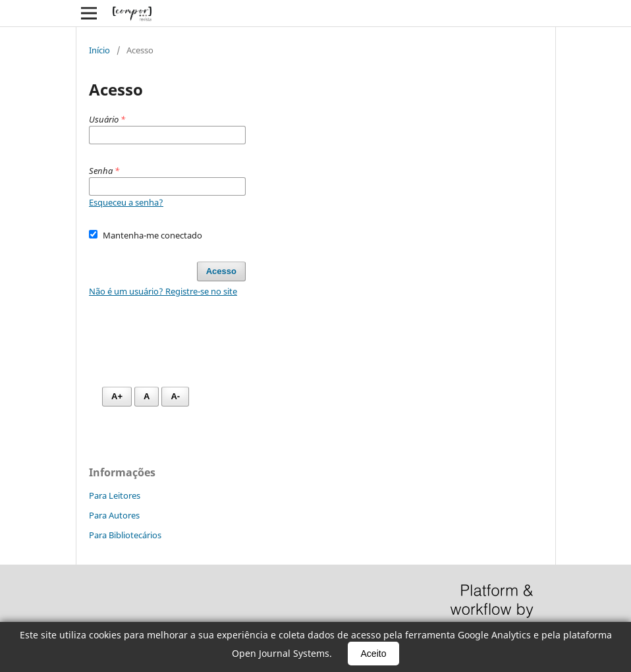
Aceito (374, 654)
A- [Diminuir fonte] (175, 396)
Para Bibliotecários (125, 535)
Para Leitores (115, 495)
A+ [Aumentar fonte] (117, 396)
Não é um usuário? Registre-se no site (163, 291)
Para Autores (114, 515)
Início (99, 50)
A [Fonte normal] (147, 396)
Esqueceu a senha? (126, 202)
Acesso (221, 271)
